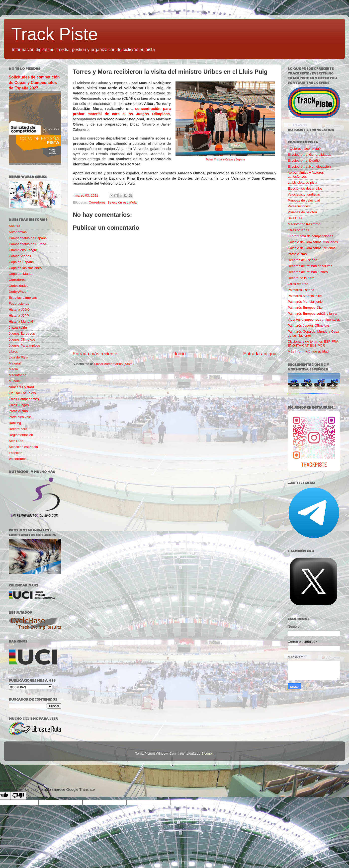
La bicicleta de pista (303, 182)
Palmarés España (301, 290)
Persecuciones (299, 206)
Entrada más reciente (95, 354)
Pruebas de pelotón (302, 212)
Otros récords (298, 284)
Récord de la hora (301, 278)
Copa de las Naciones (25, 268)
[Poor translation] (18, 796)
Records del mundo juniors (308, 272)
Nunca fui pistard (21, 387)
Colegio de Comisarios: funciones (313, 242)
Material (15, 363)
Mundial (15, 381)
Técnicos (15, 453)
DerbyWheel (18, 292)
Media (13, 369)
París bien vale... (21, 417)
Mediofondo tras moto (304, 224)
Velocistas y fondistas (304, 194)
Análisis (15, 226)
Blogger (207, 754)
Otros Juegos (19, 405)
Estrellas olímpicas (23, 298)
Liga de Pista (18, 357)
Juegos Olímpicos (22, 339)
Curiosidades (19, 286)
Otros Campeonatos (24, 399)
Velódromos (18, 459)
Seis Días (16, 441)
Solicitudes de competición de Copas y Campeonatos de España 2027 (34, 83)
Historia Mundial (21, 322)
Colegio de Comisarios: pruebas (312, 248)
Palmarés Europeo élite (305, 308)
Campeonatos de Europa (27, 244)
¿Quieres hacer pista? (304, 149)
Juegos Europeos (22, 333)
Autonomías (18, 232)
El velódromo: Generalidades (309, 155)
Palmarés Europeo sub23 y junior (313, 314)
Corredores (97, 202)
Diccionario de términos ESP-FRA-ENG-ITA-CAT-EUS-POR (314, 343)
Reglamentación (21, 435)
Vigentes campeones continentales (314, 320)
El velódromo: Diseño (304, 161)
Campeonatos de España (28, 238)
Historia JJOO (19, 310)
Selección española (122, 202)
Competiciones (20, 256)
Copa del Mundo (21, 274)
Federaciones (19, 304)
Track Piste (54, 34)
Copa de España (21, 262)
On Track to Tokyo (22, 393)
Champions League (23, 250)
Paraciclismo (18, 411)
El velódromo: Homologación (309, 167)
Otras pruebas (298, 230)
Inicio (180, 354)
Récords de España (303, 260)
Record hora (18, 429)
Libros (13, 351)
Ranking (15, 423)
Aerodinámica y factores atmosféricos (306, 175)
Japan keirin (18, 327)
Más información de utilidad (308, 351)
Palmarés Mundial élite (305, 296)
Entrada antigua (260, 354)
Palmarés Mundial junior (306, 302)
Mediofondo (18, 375)
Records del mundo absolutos (310, 266)
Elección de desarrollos (305, 188)
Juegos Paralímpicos (24, 345)
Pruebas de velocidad (304, 200)
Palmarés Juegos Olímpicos (309, 325)
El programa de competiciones (310, 236)
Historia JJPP (19, 316)
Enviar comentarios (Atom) (114, 364)
